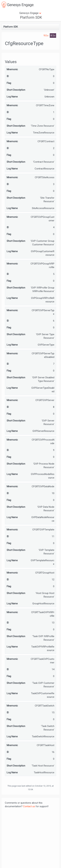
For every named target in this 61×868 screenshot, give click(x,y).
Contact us (29, 806)
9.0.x (46, 36)
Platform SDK (31, 17)
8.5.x (53, 36)
